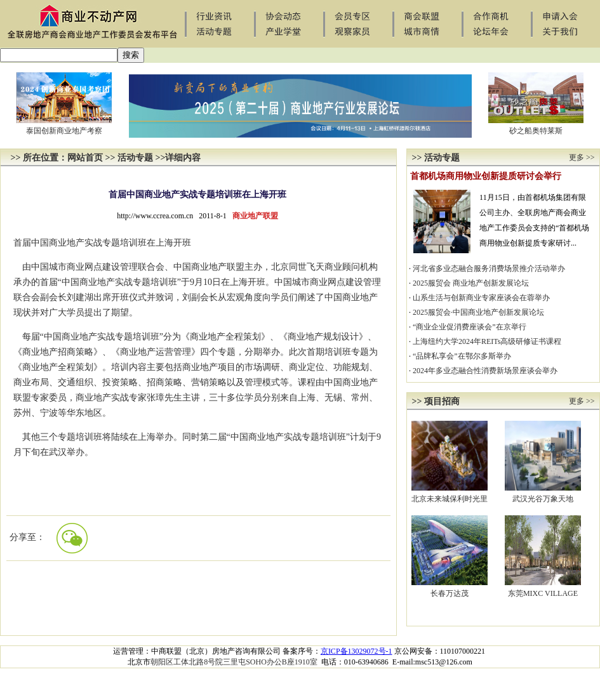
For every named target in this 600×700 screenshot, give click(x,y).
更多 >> (582, 157)
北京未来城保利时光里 (450, 499)
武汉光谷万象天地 (543, 499)
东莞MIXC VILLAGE (543, 593)
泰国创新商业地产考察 (64, 131)
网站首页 (85, 158)
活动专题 (135, 158)
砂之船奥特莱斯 (536, 131)
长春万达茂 (450, 593)
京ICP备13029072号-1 (357, 651)
